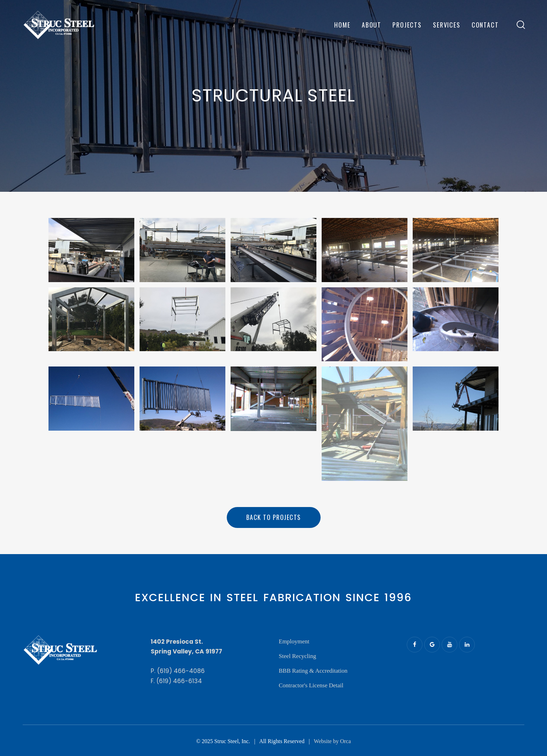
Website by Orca (332, 741)
